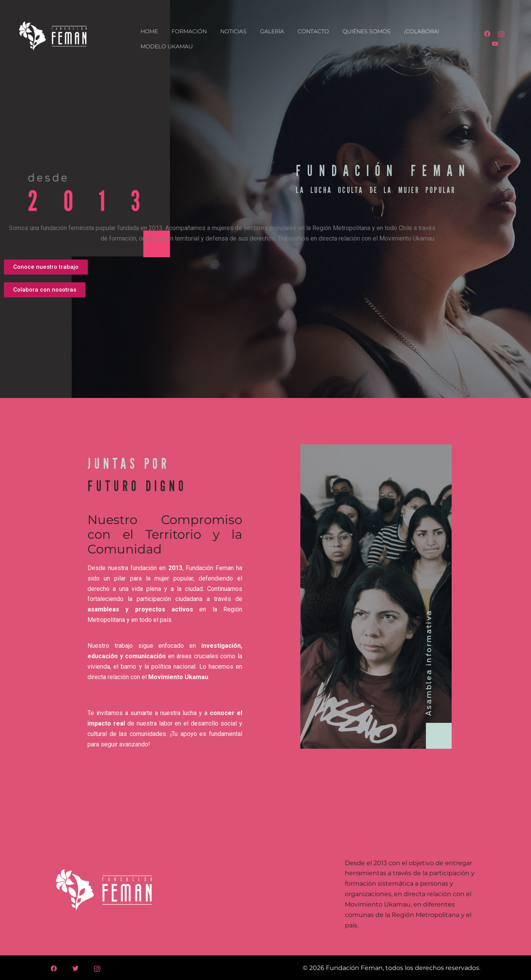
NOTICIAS (233, 31)
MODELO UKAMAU (167, 46)
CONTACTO (313, 31)
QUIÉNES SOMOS (367, 31)
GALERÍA (272, 31)
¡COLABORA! (422, 31)
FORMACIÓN (189, 31)
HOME (149, 31)
